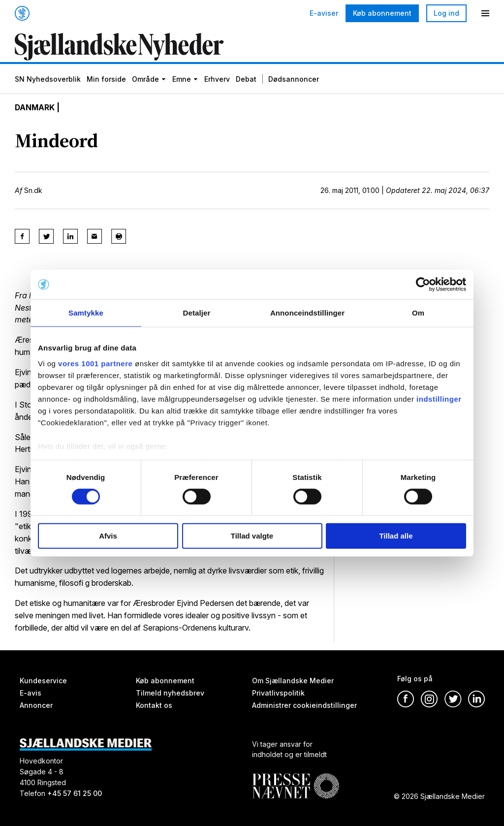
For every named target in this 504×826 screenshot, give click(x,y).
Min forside (106, 80)
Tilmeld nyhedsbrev (170, 693)
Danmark (35, 108)
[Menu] (485, 13)
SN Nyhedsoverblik (48, 80)
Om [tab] (418, 313)
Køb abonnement (382, 13)
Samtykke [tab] (86, 313)
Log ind (446, 13)
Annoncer (36, 705)
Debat (246, 80)
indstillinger (439, 398)
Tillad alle (396, 536)
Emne (182, 80)
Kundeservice (43, 681)
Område (145, 80)
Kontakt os (154, 705)
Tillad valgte (252, 536)
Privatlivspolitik (278, 693)
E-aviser (324, 13)
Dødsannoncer (294, 80)
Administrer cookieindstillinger (304, 705)
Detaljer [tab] (197, 313)
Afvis (108, 536)
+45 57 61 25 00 (75, 793)
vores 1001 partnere (95, 363)
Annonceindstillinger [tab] (307, 313)
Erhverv (217, 80)
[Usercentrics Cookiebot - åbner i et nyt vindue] (423, 285)
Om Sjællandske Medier (293, 681)
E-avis (31, 693)
